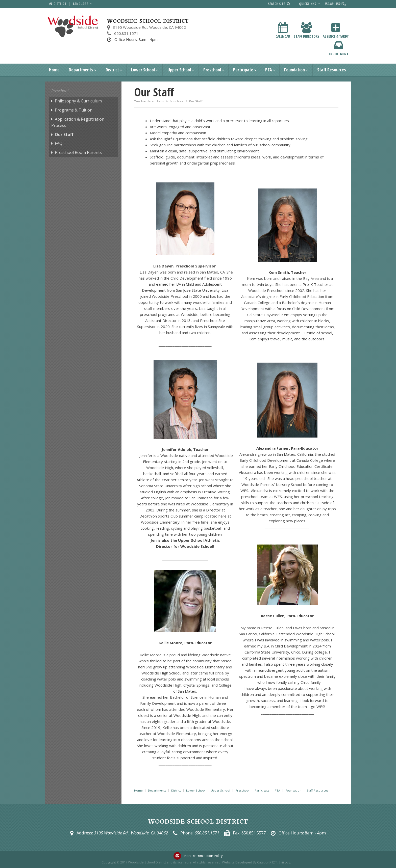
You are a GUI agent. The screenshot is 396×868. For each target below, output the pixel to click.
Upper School (179, 70)
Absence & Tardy (336, 30)
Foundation (294, 70)
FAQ (59, 143)
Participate (243, 70)
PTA (269, 70)
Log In (289, 862)
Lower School (143, 70)
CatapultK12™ (267, 862)
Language (83, 4)
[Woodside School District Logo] (73, 26)
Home (54, 70)
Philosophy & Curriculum (78, 101)
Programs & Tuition (74, 110)
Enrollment (339, 48)
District (112, 70)
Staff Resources (332, 70)
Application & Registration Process (78, 122)
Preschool (212, 70)
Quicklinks (310, 4)
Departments (81, 70)
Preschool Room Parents (78, 152)
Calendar (283, 30)
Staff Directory (306, 30)
